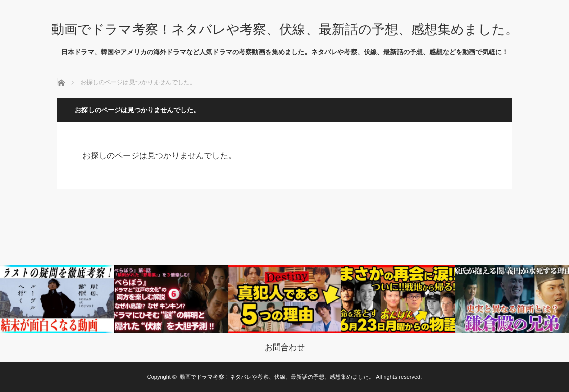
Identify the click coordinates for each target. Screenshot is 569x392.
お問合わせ (285, 347)
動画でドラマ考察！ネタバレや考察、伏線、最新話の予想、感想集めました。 (285, 29)
